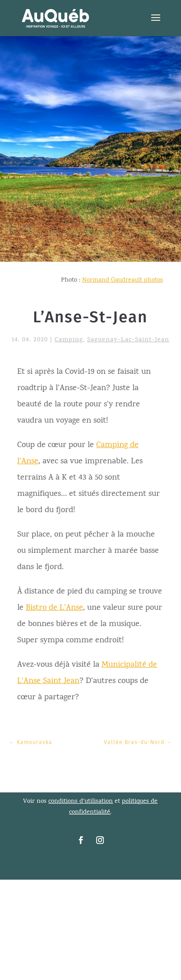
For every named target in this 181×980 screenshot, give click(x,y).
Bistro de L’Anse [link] (54, 608)
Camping (69, 340)
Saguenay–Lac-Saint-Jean (128, 340)
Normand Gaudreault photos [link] (123, 280)
